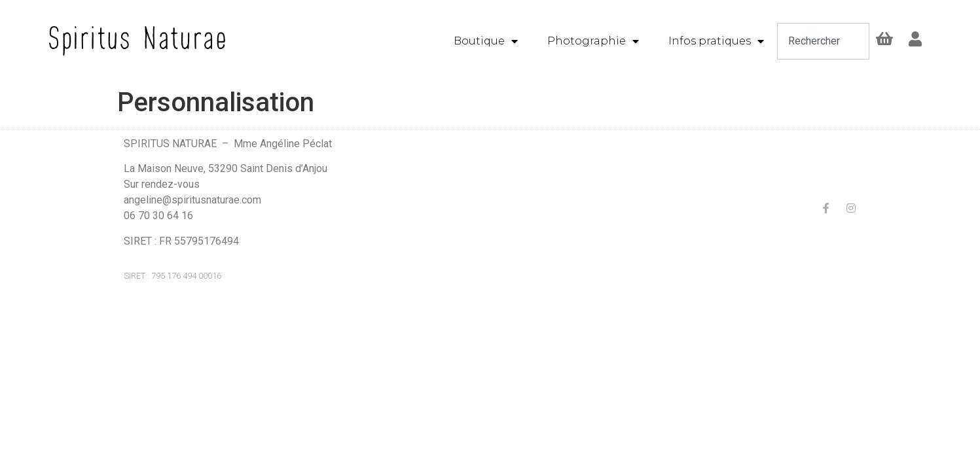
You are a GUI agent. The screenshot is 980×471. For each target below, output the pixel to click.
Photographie (593, 41)
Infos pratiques (716, 41)
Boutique (486, 41)
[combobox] (823, 41)
